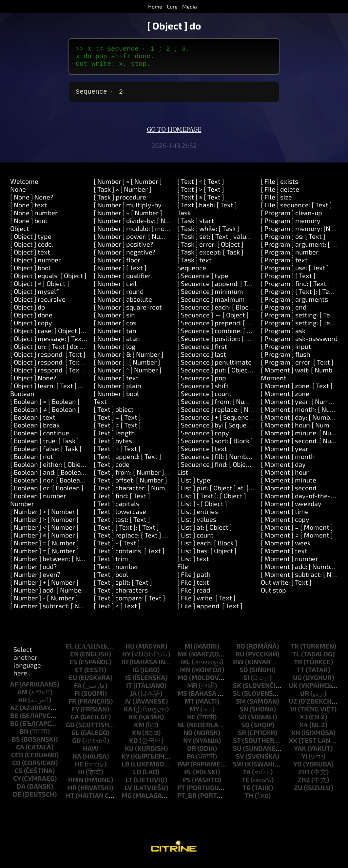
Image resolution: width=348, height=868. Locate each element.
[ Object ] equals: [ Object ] (48, 281)
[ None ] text (29, 210)
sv (240, 761)
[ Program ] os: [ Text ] (293, 241)
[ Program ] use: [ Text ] (295, 273)
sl (237, 698)
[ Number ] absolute (123, 304)
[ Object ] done (31, 320)
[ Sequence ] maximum (211, 304)
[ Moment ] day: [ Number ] (300, 422)
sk (237, 690)
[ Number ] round (119, 296)
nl (181, 730)
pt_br (187, 801)
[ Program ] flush (286, 359)
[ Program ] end (284, 312)
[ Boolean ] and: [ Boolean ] (49, 477)
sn (244, 714)
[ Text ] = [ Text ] (117, 422)
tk (295, 651)
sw (238, 769)
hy (126, 659)
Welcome (24, 186)
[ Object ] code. (32, 249)
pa (191, 761)
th (249, 801)
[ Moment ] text (284, 556)
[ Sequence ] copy (203, 438)
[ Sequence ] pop (202, 383)
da (21, 791)
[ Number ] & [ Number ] (129, 359)
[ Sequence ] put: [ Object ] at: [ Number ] (236, 375)
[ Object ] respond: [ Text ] (48, 359)
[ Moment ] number (290, 564)
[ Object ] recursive (38, 304)
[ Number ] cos (115, 328)
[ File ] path (194, 579)
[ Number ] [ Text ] (120, 273)
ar (23, 705)
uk (293, 690)
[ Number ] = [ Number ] (45, 548)
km (139, 730)
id (125, 667)
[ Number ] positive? (123, 249)
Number (22, 509)
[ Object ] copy (31, 328)
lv (128, 793)
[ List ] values (197, 524)
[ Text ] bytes (113, 446)
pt (181, 793)
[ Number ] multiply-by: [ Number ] (145, 210)
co (16, 768)
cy (17, 783)
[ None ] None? (32, 202)
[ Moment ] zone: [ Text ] (297, 391)
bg (14, 728)
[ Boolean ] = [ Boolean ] (45, 406)
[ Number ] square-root (128, 312)
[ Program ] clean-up (291, 218)
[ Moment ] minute (289, 485)
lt (129, 785)
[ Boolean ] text (33, 422)
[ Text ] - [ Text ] (117, 548)
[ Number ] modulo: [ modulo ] (137, 234)
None (18, 194)
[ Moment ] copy (285, 524)
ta (247, 777)
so (242, 722)
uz (293, 706)
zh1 (304, 777)
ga (75, 722)
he (79, 769)
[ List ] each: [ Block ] (207, 548)
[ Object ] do (28, 312)
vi (293, 714)
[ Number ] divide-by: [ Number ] (141, 226)
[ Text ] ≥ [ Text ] (201, 202)
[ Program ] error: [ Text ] (297, 367)
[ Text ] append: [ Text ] (127, 462)
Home (155, 6)
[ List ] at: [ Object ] (205, 532)
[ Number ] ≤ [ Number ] (44, 540)
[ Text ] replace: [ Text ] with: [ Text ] (146, 540)
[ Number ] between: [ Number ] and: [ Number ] (80, 564)
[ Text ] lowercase (120, 517)
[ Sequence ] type (203, 281)
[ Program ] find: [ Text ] (295, 289)
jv (128, 706)
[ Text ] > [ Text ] (201, 194)
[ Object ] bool (30, 273)
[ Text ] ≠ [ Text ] (117, 430)
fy (75, 714)
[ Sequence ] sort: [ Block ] (215, 446)
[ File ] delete (280, 194)
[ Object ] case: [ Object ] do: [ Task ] (61, 336)
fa (78, 690)
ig (136, 675)
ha (77, 761)
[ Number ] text (116, 383)
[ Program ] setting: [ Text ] (300, 320)
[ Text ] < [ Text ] (117, 611)
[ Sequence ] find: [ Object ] (216, 469)
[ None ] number (34, 218)
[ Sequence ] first (202, 351)
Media (190, 6)
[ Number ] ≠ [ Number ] (45, 556)
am (22, 697)
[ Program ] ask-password (299, 344)
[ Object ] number (36, 265)
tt (300, 675)
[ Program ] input (286, 351)
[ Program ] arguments (294, 304)
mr (192, 690)
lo (137, 777)
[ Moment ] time (285, 517)
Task (184, 218)
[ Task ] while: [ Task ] (208, 234)
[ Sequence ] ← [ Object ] (213, 320)
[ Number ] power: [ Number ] (136, 241)
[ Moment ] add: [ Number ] (300, 572)
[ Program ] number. (290, 257)
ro (241, 651)
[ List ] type (194, 485)
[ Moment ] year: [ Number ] (302, 406)
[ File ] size (276, 202)
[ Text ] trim (111, 564)
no (188, 738)
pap (183, 769)
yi (304, 761)
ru (240, 659)
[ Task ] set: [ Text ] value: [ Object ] (228, 241)
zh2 (304, 785)
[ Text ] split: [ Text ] (123, 587)
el (70, 651)
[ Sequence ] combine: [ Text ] (220, 336)
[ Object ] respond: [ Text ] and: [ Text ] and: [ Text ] (84, 375)
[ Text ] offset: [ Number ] (130, 485)
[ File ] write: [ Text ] (206, 603)
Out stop (273, 595)
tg (247, 793)
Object (20, 234)
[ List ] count (195, 540)
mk (182, 659)
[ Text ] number (116, 572)
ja (133, 698)
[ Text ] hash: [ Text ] (207, 210)
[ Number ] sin (114, 320)
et (79, 675)
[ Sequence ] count (204, 399)
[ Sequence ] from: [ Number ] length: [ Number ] (248, 406)
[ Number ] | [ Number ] (127, 367)
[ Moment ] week (286, 548)
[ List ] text (193, 564)
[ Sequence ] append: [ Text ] (219, 289)
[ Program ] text (284, 265)
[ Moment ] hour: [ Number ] (302, 430)
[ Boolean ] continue (40, 438)
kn (136, 738)
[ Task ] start (196, 226)
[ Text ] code (112, 469)
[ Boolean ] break (35, 430)
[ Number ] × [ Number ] (128, 186)
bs (16, 744)
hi (81, 777)
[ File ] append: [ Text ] (210, 611)
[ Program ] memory (291, 226)
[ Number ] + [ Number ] (44, 587)
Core (172, 6)
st (237, 745)
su (237, 753)
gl (75, 738)
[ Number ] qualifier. (123, 281)
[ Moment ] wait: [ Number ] (301, 375)
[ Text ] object (114, 414)
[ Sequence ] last (202, 359)
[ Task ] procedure (120, 202)
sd (244, 675)
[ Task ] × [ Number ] (123, 194)
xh (296, 738)
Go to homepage (174, 135)
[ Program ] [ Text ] (288, 281)
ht (70, 801)
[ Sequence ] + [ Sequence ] (216, 422)
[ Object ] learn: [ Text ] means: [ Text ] (66, 391)
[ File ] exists (280, 186)
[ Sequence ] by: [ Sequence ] (219, 430)
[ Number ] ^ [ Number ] (128, 375)
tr (298, 667)
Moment (274, 383)
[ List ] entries (198, 517)
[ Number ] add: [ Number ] (49, 595)
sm (241, 706)
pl (188, 777)
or (192, 753)
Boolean (22, 399)
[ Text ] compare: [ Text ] (129, 603)
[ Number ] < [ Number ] (44, 532)
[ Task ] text (194, 265)
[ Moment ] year (285, 454)
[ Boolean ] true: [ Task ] (45, 446)
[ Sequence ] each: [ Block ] (216, 312)
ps (187, 785)
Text (100, 406)
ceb (17, 760)
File (183, 572)
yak (300, 753)
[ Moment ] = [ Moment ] (297, 532)
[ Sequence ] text (202, 454)
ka (128, 714)
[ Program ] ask (283, 336)
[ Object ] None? (33, 383)
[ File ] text (193, 587)
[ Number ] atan (117, 344)
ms (182, 698)
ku (129, 753)
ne (191, 722)
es (73, 667)
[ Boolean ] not (32, 462)
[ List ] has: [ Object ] (207, 556)
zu (298, 793)
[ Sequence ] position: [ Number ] (225, 344)
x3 (304, 722)
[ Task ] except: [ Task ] (210, 257)
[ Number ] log (115, 351)
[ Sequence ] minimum (210, 296)
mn (185, 675)
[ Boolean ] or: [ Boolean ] (47, 493)
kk (133, 722)
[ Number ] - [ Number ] (44, 603)
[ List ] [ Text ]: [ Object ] (212, 501)
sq (245, 730)
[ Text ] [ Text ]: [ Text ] (126, 532)
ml (186, 667)
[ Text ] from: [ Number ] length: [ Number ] (156, 477)
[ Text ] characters (121, 595)
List (183, 477)
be (14, 721)
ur (305, 698)
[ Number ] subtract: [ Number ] (56, 611)
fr (72, 706)
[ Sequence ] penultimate (214, 367)
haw (91, 753)
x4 (304, 730)
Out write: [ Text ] (286, 587)
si (246, 683)
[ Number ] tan (115, 336)
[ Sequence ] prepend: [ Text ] (220, 328)
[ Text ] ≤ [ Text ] (201, 186)
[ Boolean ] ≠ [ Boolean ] (45, 414)
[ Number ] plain (117, 391)
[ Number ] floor (117, 265)
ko (134, 745)
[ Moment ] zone (285, 399)
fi (77, 698)
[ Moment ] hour (285, 477)
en (74, 659)
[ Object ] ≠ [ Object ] (40, 289)
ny (187, 745)
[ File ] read (194, 595)
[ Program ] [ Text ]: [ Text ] (300, 296)
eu (73, 683)
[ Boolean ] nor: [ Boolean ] (49, 485)
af (14, 689)
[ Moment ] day (283, 469)
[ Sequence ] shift (203, 391)
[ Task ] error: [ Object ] (210, 249)
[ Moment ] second (289, 493)
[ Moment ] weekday (291, 509)
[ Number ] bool (116, 399)
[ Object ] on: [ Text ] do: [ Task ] (55, 351)
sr (242, 738)
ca (20, 752)
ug (297, 683)
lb (126, 769)
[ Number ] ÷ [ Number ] (128, 218)
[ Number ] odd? (33, 572)
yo (298, 769)
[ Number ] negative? (125, 257)
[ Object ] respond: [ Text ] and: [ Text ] (66, 367)
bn (24, 736)
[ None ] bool (29, 226)
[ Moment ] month (288, 462)
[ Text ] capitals (116, 509)
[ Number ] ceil (115, 289)
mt (189, 706)
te (245, 785)
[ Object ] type (31, 241)
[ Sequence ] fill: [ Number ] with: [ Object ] (239, 462)
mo (183, 683)
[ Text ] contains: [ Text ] (129, 556)
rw (238, 667)
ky (126, 761)
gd (70, 730)
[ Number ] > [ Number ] (44, 517)
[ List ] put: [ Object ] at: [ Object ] (225, 493)
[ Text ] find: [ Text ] (122, 501)
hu (130, 651)
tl (296, 659)
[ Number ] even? (35, 579)
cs (19, 776)
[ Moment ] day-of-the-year (302, 501)
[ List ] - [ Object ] (202, 509)
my (194, 714)
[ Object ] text (30, 257)
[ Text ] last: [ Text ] (122, 524)
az (14, 713)
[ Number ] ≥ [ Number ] (44, 524)
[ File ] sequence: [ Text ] (296, 210)
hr (72, 793)
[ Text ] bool (111, 579)
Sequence (192, 273)
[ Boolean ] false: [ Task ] (46, 454)
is (128, 683)
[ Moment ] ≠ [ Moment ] (297, 540)
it (129, 690)
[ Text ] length (114, 438)
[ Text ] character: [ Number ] (136, 493)
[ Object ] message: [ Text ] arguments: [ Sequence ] (86, 344)
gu (77, 745)
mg (127, 801)
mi (188, 651)
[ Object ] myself (34, 296)
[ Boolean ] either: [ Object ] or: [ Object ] (68, 469)
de (17, 799)
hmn (76, 785)
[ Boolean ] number (38, 501)
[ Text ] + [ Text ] (117, 454)
